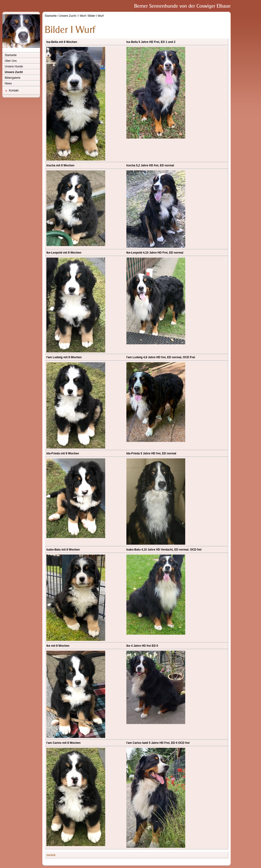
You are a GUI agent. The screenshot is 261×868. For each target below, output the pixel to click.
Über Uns (11, 61)
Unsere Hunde (14, 66)
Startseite (11, 55)
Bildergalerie (13, 78)
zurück (51, 855)
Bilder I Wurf (96, 16)
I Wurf (82, 16)
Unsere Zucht (14, 72)
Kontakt (14, 91)
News (8, 83)
